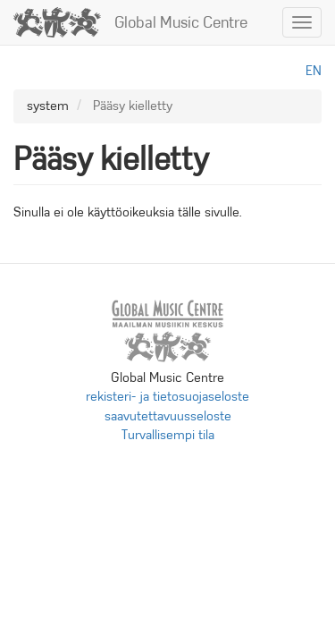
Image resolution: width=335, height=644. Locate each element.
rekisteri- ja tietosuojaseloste (167, 396)
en (314, 71)
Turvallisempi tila (168, 435)
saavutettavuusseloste (168, 416)
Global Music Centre (181, 22)
